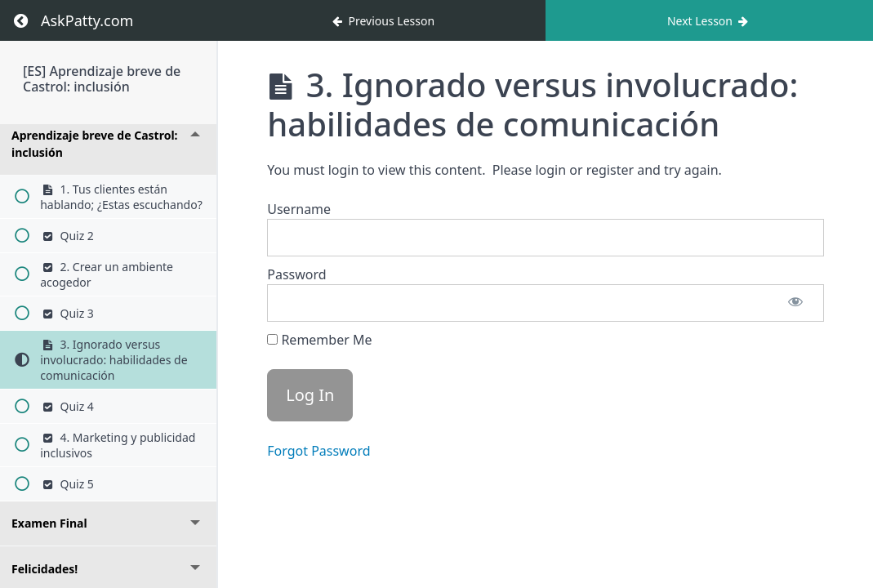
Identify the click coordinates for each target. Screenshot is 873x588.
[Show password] (795, 303)
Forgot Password (318, 451)
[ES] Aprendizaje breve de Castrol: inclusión (102, 79)
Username (299, 209)
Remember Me (319, 340)
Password (296, 274)
